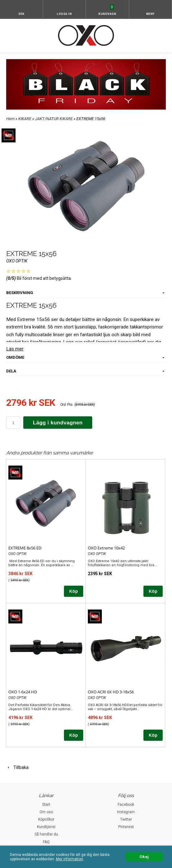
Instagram (126, 812)
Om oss (46, 812)
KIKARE (25, 119)
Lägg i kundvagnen (58, 423)
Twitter (126, 819)
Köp (74, 591)
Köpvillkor (46, 819)
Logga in (64, 14)
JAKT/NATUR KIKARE (54, 119)
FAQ (46, 842)
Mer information (70, 859)
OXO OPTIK (17, 261)
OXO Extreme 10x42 (106, 548)
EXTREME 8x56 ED (25, 548)
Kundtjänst (46, 827)
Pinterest (126, 827)
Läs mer (15, 349)
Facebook (126, 805)
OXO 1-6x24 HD (23, 692)
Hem (10, 119)
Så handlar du (46, 834)
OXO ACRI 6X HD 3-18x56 (111, 692)
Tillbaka (17, 767)
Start (46, 805)
